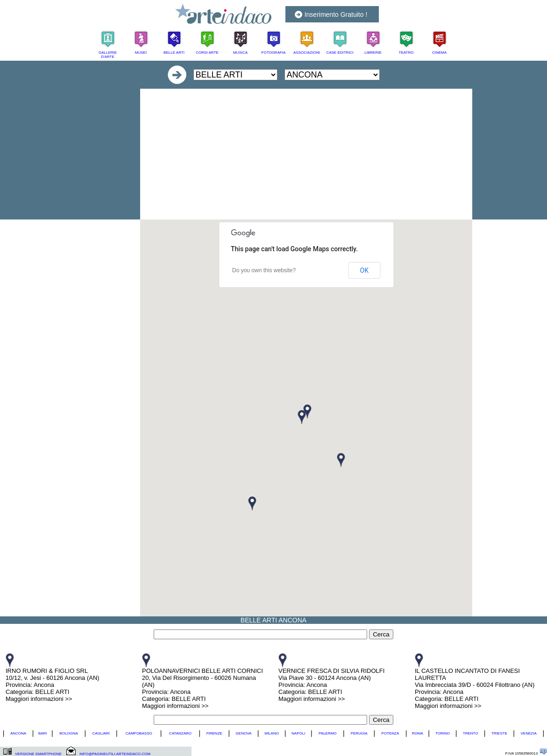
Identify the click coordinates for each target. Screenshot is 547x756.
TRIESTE (499, 733)
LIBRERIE (373, 53)
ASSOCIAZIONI (307, 53)
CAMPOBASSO (139, 733)
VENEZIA (528, 733)
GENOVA (244, 733)
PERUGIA (359, 733)
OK (364, 270)
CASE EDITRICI (340, 53)
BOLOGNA (69, 733)
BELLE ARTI (174, 53)
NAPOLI (298, 733)
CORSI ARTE (207, 53)
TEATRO (406, 53)
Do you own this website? (264, 270)
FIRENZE (214, 733)
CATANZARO (180, 733)
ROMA (418, 733)
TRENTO (471, 733)
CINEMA (439, 53)
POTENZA (391, 733)
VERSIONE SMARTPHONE (38, 754)
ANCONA (18, 733)
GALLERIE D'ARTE (108, 55)
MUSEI (141, 53)
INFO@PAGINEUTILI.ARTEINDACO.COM (115, 754)
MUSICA (240, 53)
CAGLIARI (101, 733)
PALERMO (328, 733)
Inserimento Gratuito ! (336, 14)
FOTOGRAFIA (274, 53)
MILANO (272, 733)
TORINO (443, 733)
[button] (302, 417)
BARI (43, 733)
